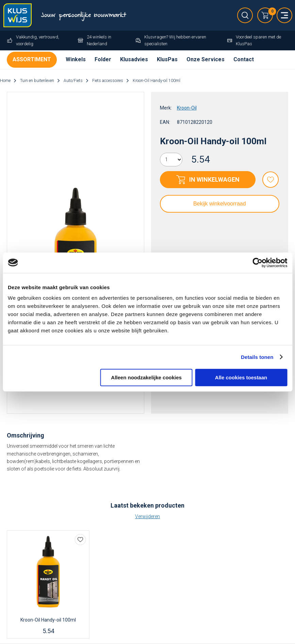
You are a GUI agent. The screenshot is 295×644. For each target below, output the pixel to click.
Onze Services (206, 59)
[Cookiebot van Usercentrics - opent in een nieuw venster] (257, 263)
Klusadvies (134, 59)
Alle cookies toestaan (241, 377)
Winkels (76, 59)
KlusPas (167, 59)
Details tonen (257, 357)
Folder (103, 59)
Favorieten (271, 180)
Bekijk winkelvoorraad (220, 204)
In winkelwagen (214, 179)
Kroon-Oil (187, 108)
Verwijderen (147, 516)
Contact (244, 59)
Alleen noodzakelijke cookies (146, 377)
